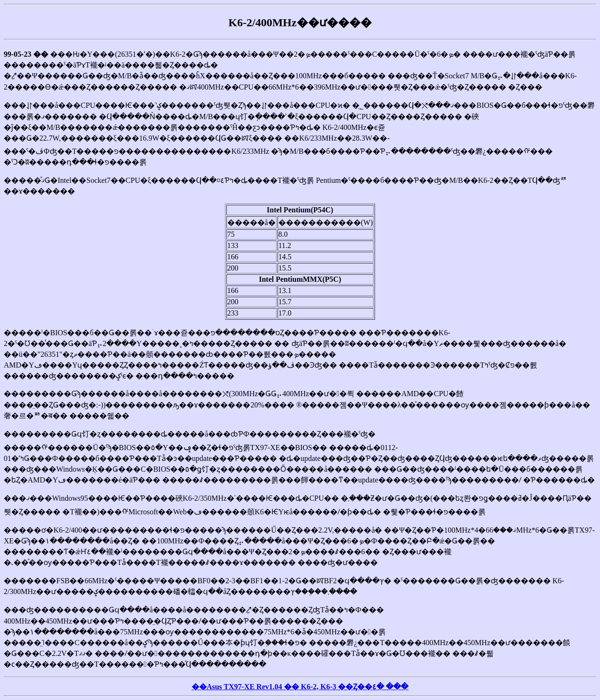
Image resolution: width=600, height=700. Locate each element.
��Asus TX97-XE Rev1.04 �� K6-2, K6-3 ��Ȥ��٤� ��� (300, 687)
